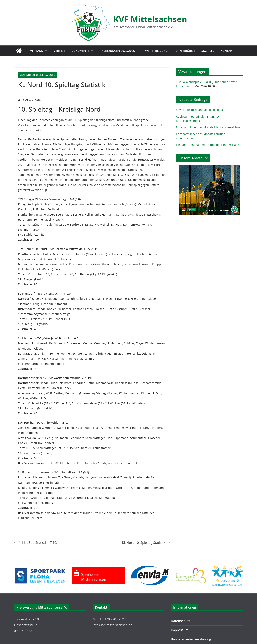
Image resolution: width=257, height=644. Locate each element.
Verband (37, 51)
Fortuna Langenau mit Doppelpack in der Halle (208, 145)
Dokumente (80, 51)
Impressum (180, 630)
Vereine (59, 51)
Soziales (208, 51)
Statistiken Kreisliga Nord (38, 75)
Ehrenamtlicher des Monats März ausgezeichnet (209, 127)
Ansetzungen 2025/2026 (117, 51)
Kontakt (227, 51)
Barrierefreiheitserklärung (191, 639)
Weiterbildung (156, 51)
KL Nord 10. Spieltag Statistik (146, 543)
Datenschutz (181, 621)
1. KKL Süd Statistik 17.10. (36, 543)
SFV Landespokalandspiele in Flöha (200, 110)
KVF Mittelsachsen (150, 19)
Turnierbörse (185, 51)
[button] (45, 51)
